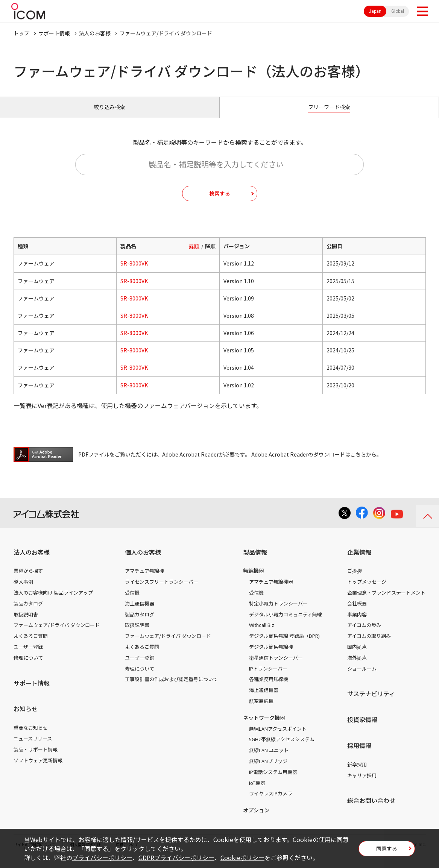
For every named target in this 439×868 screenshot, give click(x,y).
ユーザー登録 (28, 655)
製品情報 (255, 560)
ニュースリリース (33, 747)
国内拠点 (357, 655)
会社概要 (357, 612)
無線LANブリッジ (268, 769)
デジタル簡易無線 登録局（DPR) (284, 644)
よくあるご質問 (31, 644)
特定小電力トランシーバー (278, 612)
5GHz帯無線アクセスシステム (282, 748)
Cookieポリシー (242, 857)
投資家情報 (362, 728)
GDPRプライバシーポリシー (176, 857)
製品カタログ (28, 612)
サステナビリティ (371, 702)
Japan (375, 11)
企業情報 (359, 560)
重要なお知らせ (31, 736)
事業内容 (357, 623)
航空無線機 (261, 709)
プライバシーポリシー (102, 857)
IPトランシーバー (268, 677)
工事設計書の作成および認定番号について (171, 688)
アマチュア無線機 (144, 579)
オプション (256, 819)
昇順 (194, 255)
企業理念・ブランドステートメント (386, 601)
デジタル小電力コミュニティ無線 (286, 623)
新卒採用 (357, 773)
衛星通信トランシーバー (276, 666)
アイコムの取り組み (369, 644)
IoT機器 (257, 791)
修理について (28, 666)
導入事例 (23, 590)
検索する (220, 202)
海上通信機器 (140, 612)
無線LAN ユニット (269, 759)
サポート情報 (54, 33)
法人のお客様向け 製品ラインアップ (53, 601)
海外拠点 (357, 666)
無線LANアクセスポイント (278, 737)
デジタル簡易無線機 (271, 655)
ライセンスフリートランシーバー (162, 590)
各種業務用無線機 (269, 688)
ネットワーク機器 (264, 726)
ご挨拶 (355, 579)
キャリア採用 (362, 784)
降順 (210, 255)
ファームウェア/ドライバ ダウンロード (57, 634)
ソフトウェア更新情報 (38, 769)
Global (398, 11)
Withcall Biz (262, 634)
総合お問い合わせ (371, 809)
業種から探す (28, 579)
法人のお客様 (95, 33)
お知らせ (26, 717)
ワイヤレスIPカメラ (271, 802)
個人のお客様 (143, 560)
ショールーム (362, 677)
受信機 (132, 601)
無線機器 (254, 579)
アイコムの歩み (364, 634)
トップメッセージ (367, 590)
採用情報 (359, 754)
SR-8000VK (134, 272)
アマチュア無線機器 (271, 590)
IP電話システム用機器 (273, 780)
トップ (21, 33)
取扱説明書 (26, 623)
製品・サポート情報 (36, 758)
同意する (387, 851)
